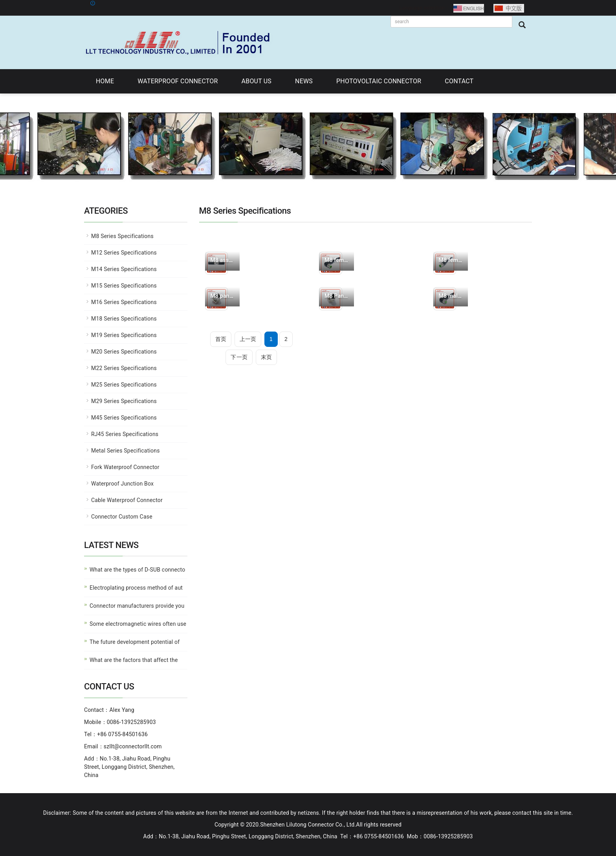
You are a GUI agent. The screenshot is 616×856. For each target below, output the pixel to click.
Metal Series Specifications (126, 451)
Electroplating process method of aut (136, 588)
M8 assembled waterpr (223, 260)
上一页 (248, 339)
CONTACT (459, 81)
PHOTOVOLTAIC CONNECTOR (379, 81)
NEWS (304, 81)
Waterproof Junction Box (122, 484)
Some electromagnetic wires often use (138, 624)
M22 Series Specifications (124, 368)
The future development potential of (135, 642)
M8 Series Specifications (122, 236)
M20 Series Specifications (124, 352)
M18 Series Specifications (124, 319)
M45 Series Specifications (124, 418)
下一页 (239, 357)
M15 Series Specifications (124, 286)
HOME (105, 81)
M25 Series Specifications (124, 385)
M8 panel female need (223, 296)
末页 (266, 357)
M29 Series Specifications (124, 401)
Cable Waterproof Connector (127, 500)
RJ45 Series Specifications (125, 434)
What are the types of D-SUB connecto (137, 570)
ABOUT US (257, 81)
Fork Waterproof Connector (125, 467)
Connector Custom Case (122, 517)
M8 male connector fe (451, 296)
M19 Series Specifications (124, 335)
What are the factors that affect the (134, 660)
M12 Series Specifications (124, 253)
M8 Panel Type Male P (336, 296)
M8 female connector (336, 260)
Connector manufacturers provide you (137, 606)
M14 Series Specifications (124, 269)
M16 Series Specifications (124, 302)
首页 (221, 339)
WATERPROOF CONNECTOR (178, 81)
